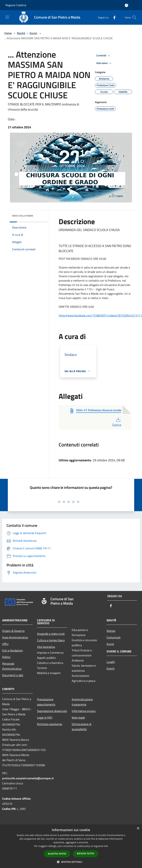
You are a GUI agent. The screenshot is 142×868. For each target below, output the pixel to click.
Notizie (111, 631)
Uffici (5, 644)
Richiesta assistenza (50, 724)
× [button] (138, 828)
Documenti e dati (13, 675)
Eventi (111, 668)
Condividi (104, 56)
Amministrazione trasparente (82, 702)
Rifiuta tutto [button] (86, 854)
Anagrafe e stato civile (51, 634)
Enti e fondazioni (13, 650)
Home (8, 33)
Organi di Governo (13, 631)
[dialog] (71, 846)
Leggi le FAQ (45, 717)
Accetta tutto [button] (57, 854)
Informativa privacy (84, 711)
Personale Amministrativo (12, 666)
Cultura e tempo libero (51, 640)
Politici (6, 657)
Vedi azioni (104, 63)
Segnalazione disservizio (52, 711)
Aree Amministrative (15, 637)
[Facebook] (113, 17)
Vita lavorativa (46, 647)
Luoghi (111, 662)
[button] (71, 862)
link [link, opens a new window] (106, 846)
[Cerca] (134, 17)
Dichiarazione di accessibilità (82, 727)
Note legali (78, 717)
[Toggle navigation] (7, 17)
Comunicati (114, 637)
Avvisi (33, 33)
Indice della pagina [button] (23, 216)
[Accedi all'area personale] (126, 5)
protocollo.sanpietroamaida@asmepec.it (28, 778)
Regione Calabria (16, 5)
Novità (21, 33)
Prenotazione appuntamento (46, 702)
